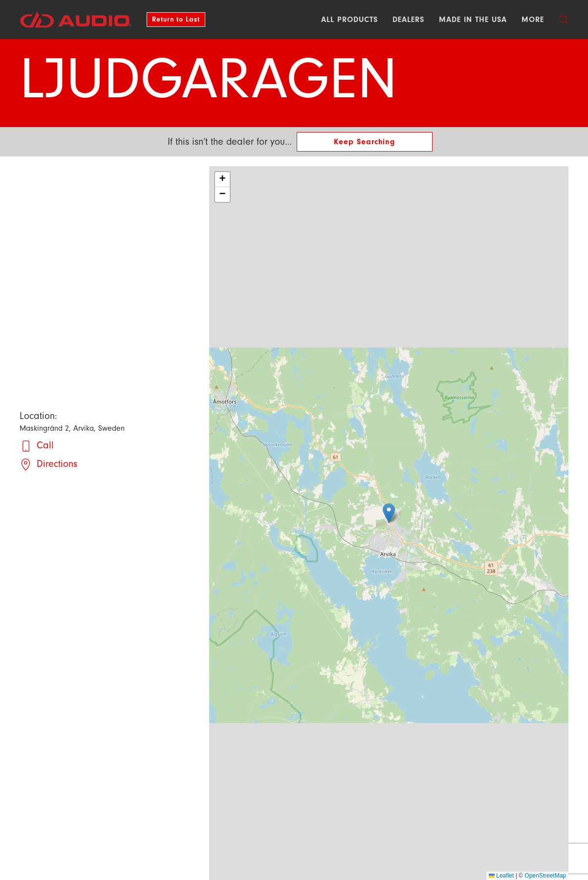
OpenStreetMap (545, 876)
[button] (564, 20)
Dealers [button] (408, 20)
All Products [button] (349, 20)
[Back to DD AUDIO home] (76, 20)
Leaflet (501, 876)
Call (45, 445)
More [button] (533, 20)
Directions (57, 464)
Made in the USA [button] (473, 20)
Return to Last (176, 19)
